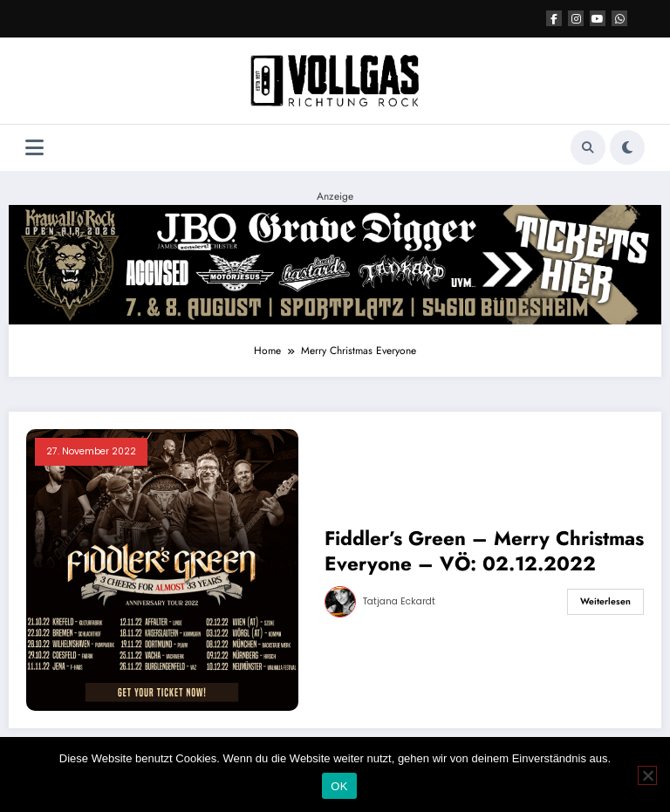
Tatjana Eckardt (399, 601)
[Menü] (34, 148)
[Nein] (647, 775)
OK (339, 786)
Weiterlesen (605, 601)
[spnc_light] (627, 147)
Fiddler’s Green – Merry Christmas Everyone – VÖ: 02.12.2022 (484, 552)
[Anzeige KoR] (335, 263)
